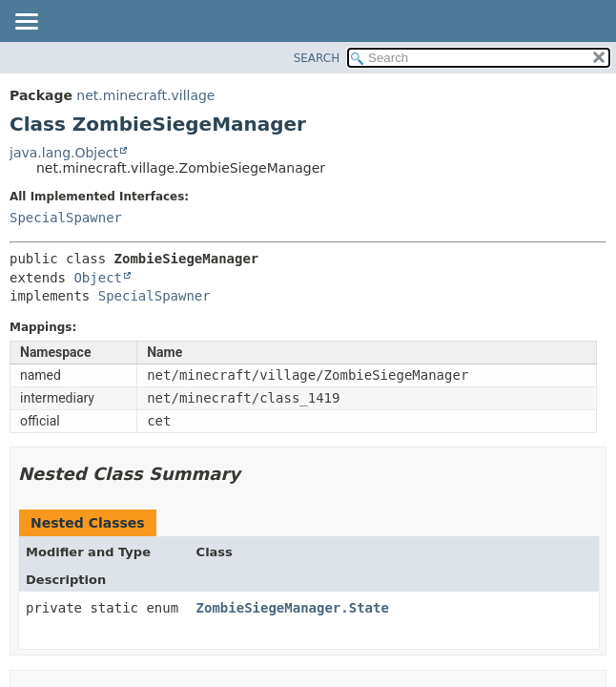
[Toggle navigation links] (26, 23)
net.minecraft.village (145, 95)
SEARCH (317, 58)
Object (98, 278)
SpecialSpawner (66, 218)
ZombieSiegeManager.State (293, 608)
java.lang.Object (64, 153)
